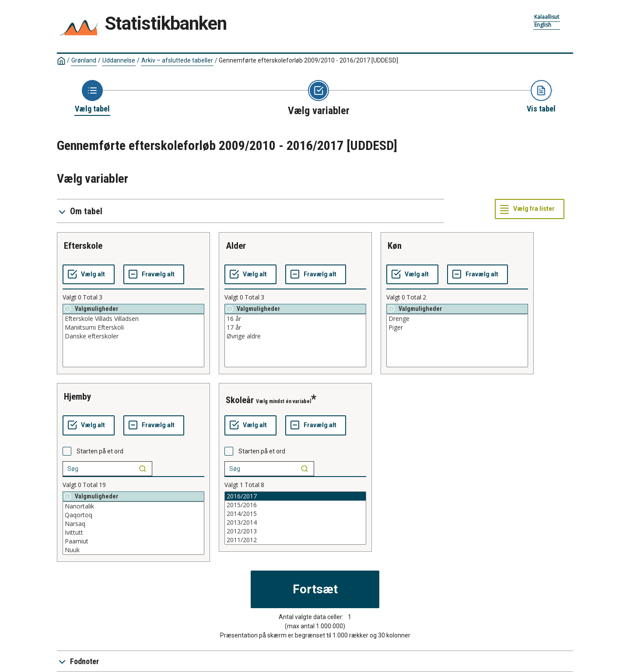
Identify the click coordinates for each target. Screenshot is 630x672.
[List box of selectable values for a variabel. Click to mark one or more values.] (133, 341)
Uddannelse (119, 60)
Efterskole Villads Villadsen (133, 319)
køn (395, 246)
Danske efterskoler (133, 336)
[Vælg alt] (89, 275)
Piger (457, 327)
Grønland (84, 60)
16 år (295, 319)
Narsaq (133, 524)
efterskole (83, 246)
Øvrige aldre (295, 336)
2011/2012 (295, 540)
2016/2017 (295, 496)
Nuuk (133, 550)
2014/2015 (295, 514)
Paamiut (133, 541)
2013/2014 (295, 522)
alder (236, 246)
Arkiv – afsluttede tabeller (177, 60)
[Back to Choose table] (92, 97)
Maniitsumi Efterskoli (133, 327)
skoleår (240, 400)
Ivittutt (133, 533)
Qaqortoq (133, 515)
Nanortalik (133, 506)
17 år (295, 327)
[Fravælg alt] (154, 275)
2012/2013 (295, 531)
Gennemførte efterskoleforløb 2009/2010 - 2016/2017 (308, 60)
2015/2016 (295, 505)
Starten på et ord (100, 451)
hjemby (77, 397)
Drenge (457, 319)
